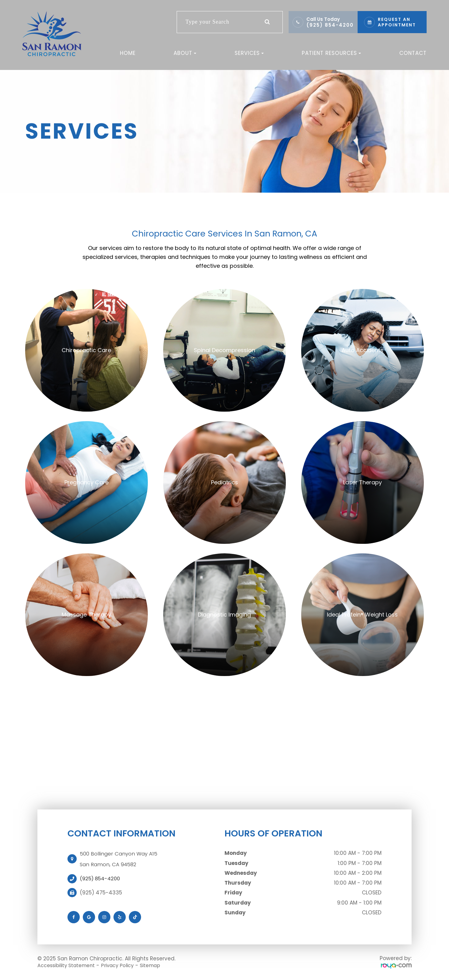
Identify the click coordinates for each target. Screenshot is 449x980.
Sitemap (160, 965)
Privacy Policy (125, 965)
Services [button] (249, 53)
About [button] (185, 53)
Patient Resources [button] (331, 53)
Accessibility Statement (69, 965)
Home (128, 53)
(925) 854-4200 (330, 25)
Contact (413, 53)
